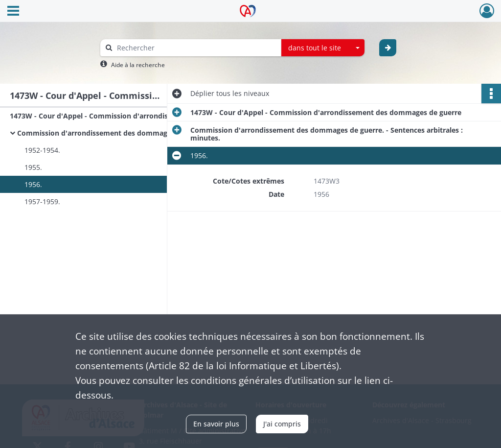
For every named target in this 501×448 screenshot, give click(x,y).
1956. (33, 184)
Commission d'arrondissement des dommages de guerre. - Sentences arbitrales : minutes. (115, 133)
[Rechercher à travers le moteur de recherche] (196, 48)
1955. (33, 167)
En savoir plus (216, 424)
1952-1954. (42, 150)
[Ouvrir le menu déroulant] (13, 12)
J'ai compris (282, 424)
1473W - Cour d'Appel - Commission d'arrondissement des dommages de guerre (108, 116)
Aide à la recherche (138, 65)
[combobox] (323, 48)
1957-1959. (42, 201)
